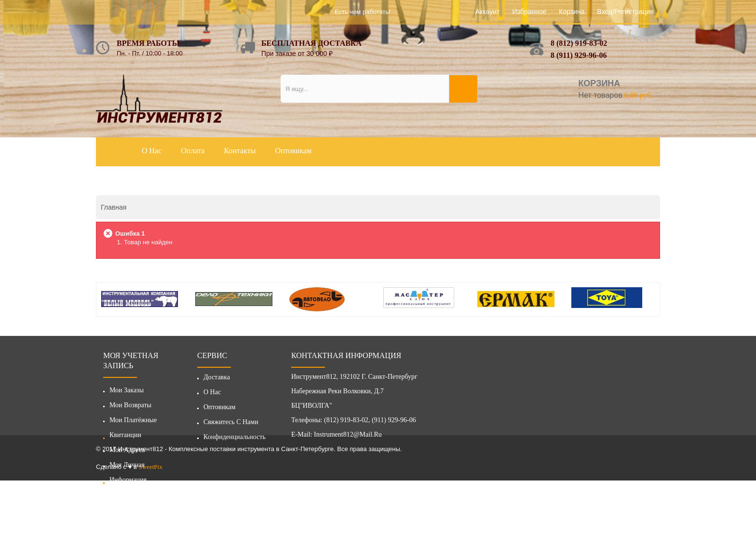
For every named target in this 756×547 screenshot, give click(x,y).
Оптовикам (219, 410)
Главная (114, 207)
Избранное (529, 12)
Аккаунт (488, 12)
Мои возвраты (130, 405)
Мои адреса (127, 450)
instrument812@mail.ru (348, 437)
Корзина (572, 12)
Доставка (217, 380)
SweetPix (151, 533)
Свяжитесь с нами (231, 425)
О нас (212, 395)
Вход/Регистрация (626, 12)
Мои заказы (127, 390)
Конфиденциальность (235, 440)
